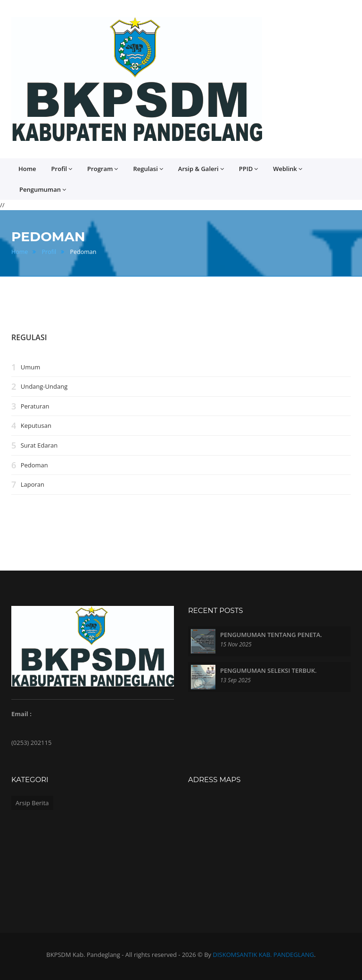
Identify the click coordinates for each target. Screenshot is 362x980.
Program (103, 169)
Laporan (33, 484)
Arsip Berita (32, 803)
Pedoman (34, 465)
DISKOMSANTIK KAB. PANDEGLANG (264, 955)
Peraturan (35, 406)
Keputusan (36, 426)
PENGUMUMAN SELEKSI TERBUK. (268, 670)
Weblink (288, 169)
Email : (21, 714)
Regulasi (148, 169)
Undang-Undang (44, 386)
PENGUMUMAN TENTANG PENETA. (271, 635)
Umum (31, 367)
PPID (248, 169)
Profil (62, 169)
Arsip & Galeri (201, 169)
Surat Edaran (39, 445)
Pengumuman (43, 190)
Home (27, 169)
